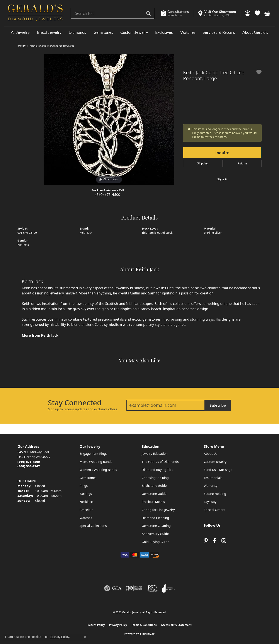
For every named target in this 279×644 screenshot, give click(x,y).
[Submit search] (149, 13)
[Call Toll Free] (29, 466)
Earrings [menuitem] (86, 494)
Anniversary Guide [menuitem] (155, 534)
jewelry (21, 46)
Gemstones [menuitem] (88, 478)
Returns (243, 163)
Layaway (210, 502)
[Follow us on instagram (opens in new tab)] (224, 541)
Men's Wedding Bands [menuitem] (96, 462)
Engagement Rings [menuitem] (94, 454)
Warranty (211, 486)
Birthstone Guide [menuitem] (154, 486)
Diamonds (77, 32)
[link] (177, 13)
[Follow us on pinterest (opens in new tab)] (206, 541)
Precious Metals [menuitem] (153, 502)
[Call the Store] (29, 462)
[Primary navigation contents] (139, 32)
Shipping (203, 163)
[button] (248, 13)
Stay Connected (75, 403)
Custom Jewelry (134, 32)
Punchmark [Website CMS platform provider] (147, 634)
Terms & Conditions (144, 625)
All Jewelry (20, 32)
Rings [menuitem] (84, 486)
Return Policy (96, 625)
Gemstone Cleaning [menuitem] (156, 526)
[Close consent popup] (85, 637)
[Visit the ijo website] (134, 588)
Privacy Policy (118, 625)
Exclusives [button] (164, 32)
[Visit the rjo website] (152, 588)
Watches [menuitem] (86, 518)
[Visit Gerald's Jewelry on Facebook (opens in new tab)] (215, 541)
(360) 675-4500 (108, 194)
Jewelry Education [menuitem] (155, 454)
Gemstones (103, 32)
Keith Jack (86, 233)
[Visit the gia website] (113, 588)
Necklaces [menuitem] (87, 502)
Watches (188, 32)
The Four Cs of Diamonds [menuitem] (160, 462)
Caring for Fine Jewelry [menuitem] (158, 510)
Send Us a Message (218, 470)
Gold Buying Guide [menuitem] (155, 542)
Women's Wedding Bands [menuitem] (98, 470)
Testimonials (213, 478)
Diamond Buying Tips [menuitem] (157, 470)
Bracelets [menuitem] (86, 510)
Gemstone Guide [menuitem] (154, 494)
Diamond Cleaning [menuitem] (155, 518)
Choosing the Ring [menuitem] (155, 478)
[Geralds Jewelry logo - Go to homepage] (35, 13)
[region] (109, 119)
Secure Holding (215, 494)
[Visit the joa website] (168, 588)
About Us (211, 454)
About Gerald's (255, 32)
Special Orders (214, 510)
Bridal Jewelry (49, 32)
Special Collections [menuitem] (93, 526)
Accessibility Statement (176, 625)
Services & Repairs (219, 32)
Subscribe (218, 405)
